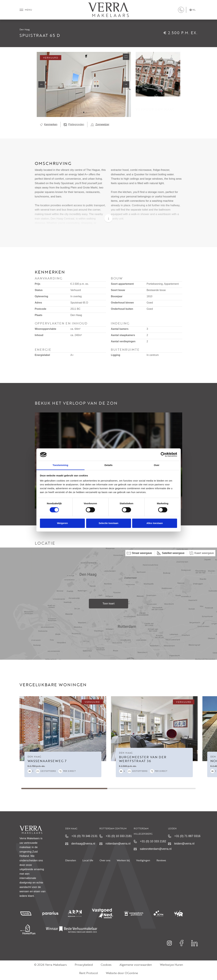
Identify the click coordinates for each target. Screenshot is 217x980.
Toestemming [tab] (60, 465)
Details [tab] (109, 465)
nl (193, 11)
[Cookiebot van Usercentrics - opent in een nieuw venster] (163, 455)
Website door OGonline (122, 976)
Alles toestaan (155, 523)
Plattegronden (74, 127)
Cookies (106, 968)
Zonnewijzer (100, 127)
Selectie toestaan (108, 523)
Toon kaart (108, 606)
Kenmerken (49, 127)
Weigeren (62, 523)
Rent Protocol (89, 976)
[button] (81, 115)
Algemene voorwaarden (136, 968)
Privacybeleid (84, 968)
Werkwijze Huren (171, 968)
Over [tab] (157, 465)
